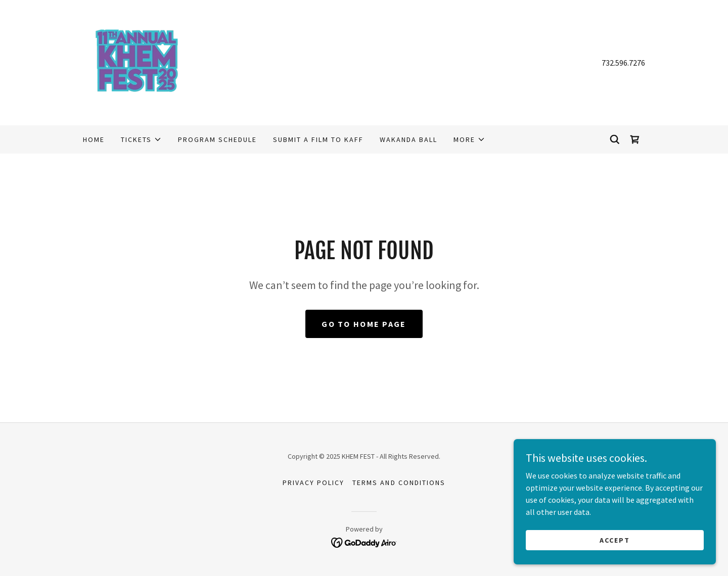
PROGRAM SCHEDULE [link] (217, 139)
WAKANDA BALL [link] (408, 139)
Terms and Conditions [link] (399, 483)
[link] (137, 62)
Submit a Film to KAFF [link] (318, 139)
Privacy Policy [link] (313, 483)
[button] (141, 139)
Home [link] (94, 139)
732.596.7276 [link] (623, 63)
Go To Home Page (364, 324)
